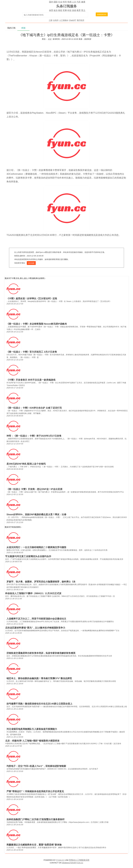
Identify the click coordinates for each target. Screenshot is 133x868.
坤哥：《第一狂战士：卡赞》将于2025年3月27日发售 (34, 436)
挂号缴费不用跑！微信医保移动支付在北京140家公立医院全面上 (39, 704)
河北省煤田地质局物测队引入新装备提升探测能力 (32, 729)
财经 (60, 10)
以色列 (56, 20)
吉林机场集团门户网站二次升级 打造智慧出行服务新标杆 (36, 819)
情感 (69, 2)
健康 (83, 2)
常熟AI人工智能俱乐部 (79, 860)
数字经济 (81, 20)
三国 (51, 20)
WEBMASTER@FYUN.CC (73, 863)
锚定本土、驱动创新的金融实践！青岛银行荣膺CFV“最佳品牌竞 (39, 678)
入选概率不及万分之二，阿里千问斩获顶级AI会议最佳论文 (36, 619)
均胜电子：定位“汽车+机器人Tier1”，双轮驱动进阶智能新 (36, 766)
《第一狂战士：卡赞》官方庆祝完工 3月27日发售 (32, 352)
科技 (69, 10)
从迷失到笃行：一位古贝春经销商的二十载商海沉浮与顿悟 (36, 547)
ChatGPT (72, 20)
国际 (56, 2)
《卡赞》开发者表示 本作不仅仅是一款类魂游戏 (31, 380)
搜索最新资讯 (102, 15)
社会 (60, 2)
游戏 (74, 10)
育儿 (83, 10)
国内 (51, 2)
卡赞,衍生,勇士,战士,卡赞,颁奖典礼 (25, 278)
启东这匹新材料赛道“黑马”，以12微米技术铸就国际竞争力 (35, 628)
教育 (79, 10)
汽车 (79, 2)
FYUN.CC (60, 860)
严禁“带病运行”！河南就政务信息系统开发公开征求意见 (35, 791)
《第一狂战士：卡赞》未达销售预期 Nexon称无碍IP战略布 (37, 324)
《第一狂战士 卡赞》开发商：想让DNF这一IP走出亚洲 (34, 489)
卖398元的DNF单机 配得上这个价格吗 (26, 464)
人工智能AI (64, 20)
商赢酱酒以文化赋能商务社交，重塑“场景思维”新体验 (34, 845)
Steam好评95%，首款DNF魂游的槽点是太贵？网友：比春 (36, 514)
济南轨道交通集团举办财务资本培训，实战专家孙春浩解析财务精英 (41, 653)
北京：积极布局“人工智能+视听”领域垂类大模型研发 (32, 741)
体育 (51, 10)
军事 (65, 10)
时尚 (65, 2)
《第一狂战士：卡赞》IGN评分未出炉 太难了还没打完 (34, 408)
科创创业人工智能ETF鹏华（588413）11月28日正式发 (33, 593)
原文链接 (31, 263)
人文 (74, 2)
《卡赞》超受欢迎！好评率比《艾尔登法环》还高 (32, 299)
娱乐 (56, 10)
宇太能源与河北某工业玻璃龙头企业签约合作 (28, 556)
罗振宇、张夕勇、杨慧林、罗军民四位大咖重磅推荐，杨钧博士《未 (41, 582)
